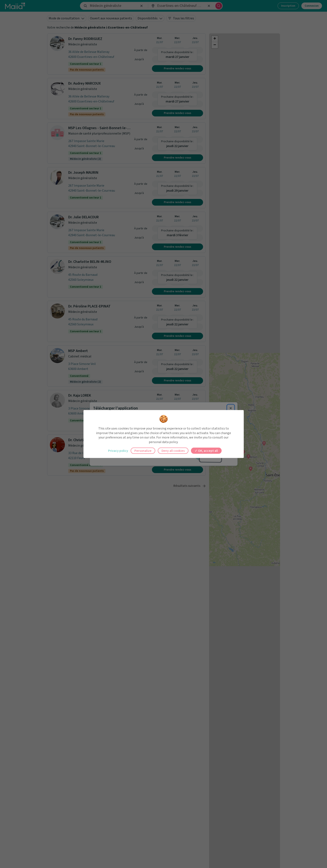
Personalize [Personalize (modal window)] (143, 451)
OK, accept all (206, 451)
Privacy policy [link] (118, 451)
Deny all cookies (173, 451)
